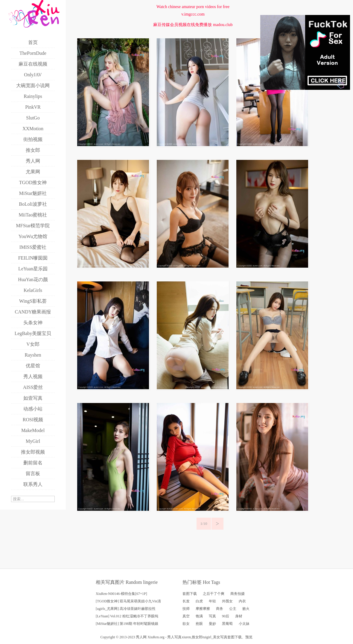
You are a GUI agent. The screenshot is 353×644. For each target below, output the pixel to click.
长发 (186, 601)
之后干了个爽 (214, 594)
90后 (226, 616)
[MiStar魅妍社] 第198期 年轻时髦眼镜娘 (127, 624)
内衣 (242, 601)
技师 (186, 609)
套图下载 (190, 594)
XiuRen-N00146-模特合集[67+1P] (121, 594)
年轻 (212, 601)
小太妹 (244, 624)
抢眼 (199, 624)
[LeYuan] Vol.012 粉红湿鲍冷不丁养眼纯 (127, 616)
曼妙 (212, 624)
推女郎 (197, 637)
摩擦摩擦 (203, 609)
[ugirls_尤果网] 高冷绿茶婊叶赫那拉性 (126, 609)
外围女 (227, 601)
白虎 (199, 601)
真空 (186, 616)
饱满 (199, 616)
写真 (212, 616)
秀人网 (141, 637)
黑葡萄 (227, 624)
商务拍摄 (238, 594)
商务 (220, 609)
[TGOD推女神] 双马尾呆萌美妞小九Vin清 (128, 601)
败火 (246, 609)
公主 (233, 609)
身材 (239, 616)
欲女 (186, 624)
